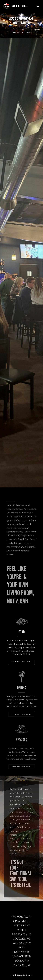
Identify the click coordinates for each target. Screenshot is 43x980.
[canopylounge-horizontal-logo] (15, 4)
